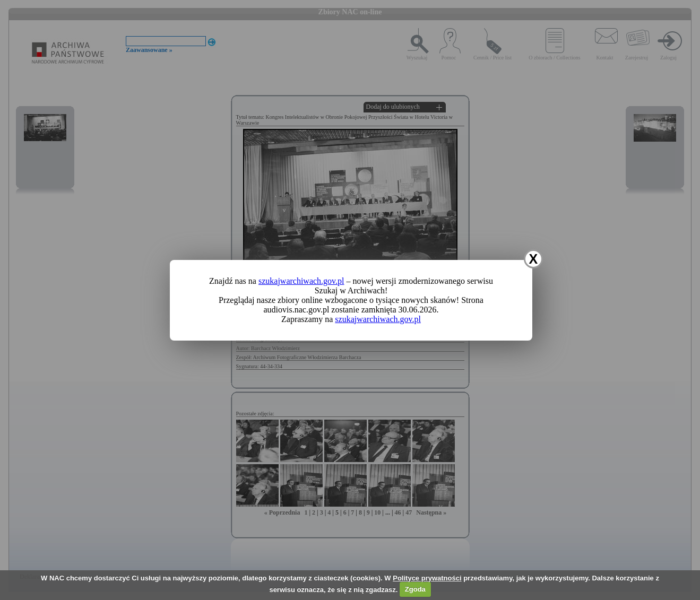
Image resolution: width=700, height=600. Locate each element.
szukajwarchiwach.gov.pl (301, 281)
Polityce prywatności (427, 578)
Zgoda (415, 589)
